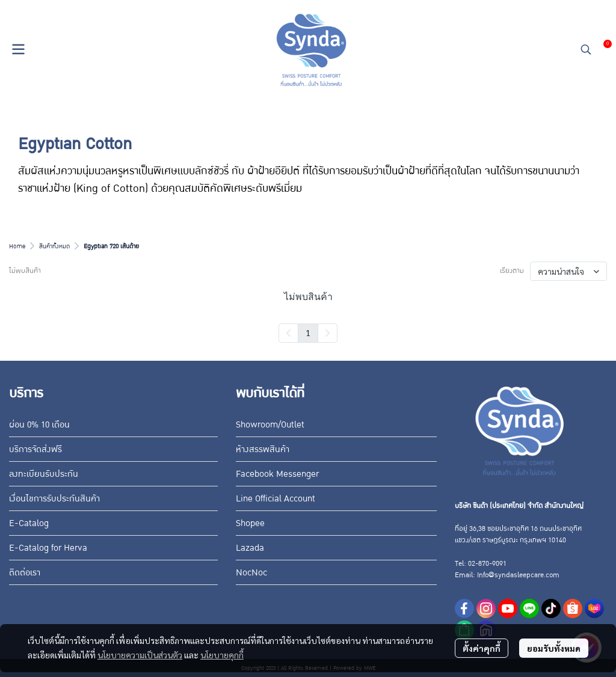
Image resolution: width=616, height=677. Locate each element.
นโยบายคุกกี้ (222, 655)
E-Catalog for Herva (48, 548)
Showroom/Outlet (270, 424)
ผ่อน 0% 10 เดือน (39, 424)
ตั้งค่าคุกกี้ (482, 648)
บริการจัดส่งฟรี (35, 449)
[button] (586, 49)
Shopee (250, 523)
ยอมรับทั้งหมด (554, 648)
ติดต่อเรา (25, 572)
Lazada (250, 548)
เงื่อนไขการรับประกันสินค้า (54, 498)
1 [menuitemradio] (308, 332)
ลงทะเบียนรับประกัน (44, 474)
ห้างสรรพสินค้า (263, 449)
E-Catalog (29, 523)
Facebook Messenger (277, 474)
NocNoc (251, 572)
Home (17, 246)
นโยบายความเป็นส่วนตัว (140, 655)
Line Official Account (276, 498)
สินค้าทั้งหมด (54, 246)
